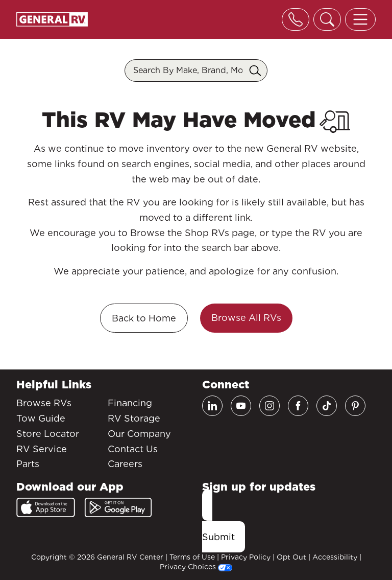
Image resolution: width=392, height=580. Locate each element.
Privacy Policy (246, 557)
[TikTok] (327, 406)
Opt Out (291, 557)
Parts (28, 464)
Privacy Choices (196, 567)
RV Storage (134, 418)
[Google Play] (118, 507)
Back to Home (144, 318)
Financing (130, 403)
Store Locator (48, 434)
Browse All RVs (246, 318)
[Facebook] (298, 406)
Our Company (139, 434)
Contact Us (133, 449)
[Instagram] (269, 406)
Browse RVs (44, 403)
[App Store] (46, 507)
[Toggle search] (327, 19)
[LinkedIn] (212, 406)
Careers (125, 464)
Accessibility (335, 557)
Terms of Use (192, 557)
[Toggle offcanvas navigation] (360, 19)
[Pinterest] (355, 406)
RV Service (42, 449)
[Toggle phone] (296, 19)
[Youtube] (241, 406)
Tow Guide (41, 418)
